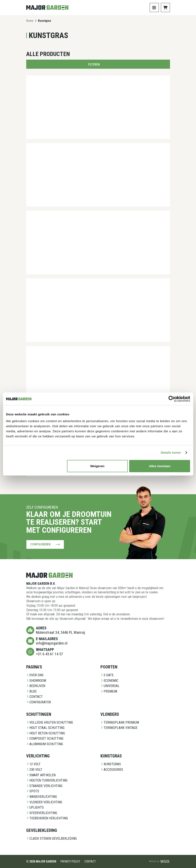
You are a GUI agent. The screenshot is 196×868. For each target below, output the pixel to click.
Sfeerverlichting (42, 813)
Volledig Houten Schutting (50, 722)
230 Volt (34, 770)
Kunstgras (111, 764)
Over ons (35, 675)
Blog (31, 691)
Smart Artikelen (41, 775)
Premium (109, 691)
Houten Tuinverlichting (47, 780)
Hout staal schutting (45, 728)
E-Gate (107, 675)
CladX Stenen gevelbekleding (51, 839)
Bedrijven (36, 686)
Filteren (98, 64)
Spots (33, 791)
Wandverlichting (42, 797)
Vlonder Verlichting (44, 802)
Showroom (36, 680)
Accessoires (112, 770)
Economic (109, 680)
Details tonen (171, 452)
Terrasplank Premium (120, 722)
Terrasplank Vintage (119, 728)
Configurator (39, 702)
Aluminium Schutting (45, 744)
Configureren (45, 544)
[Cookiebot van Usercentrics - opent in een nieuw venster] (172, 399)
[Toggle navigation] (154, 8)
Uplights (35, 807)
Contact (34, 697)
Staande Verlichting (44, 786)
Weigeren (97, 466)
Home (30, 21)
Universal (110, 686)
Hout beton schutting (46, 733)
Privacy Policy (70, 861)
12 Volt (33, 764)
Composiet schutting (45, 739)
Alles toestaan (160, 466)
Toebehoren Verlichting (47, 818)
